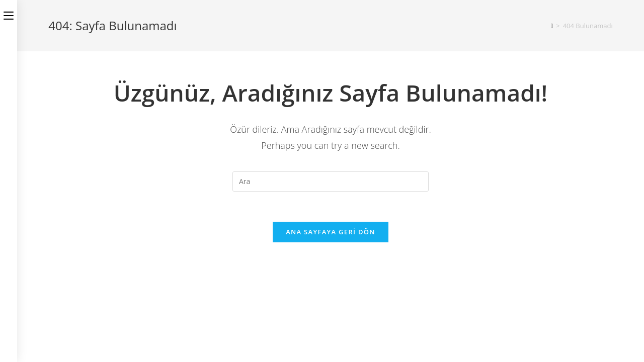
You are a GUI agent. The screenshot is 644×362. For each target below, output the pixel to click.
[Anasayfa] (552, 26)
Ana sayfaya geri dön (331, 232)
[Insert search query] (331, 182)
